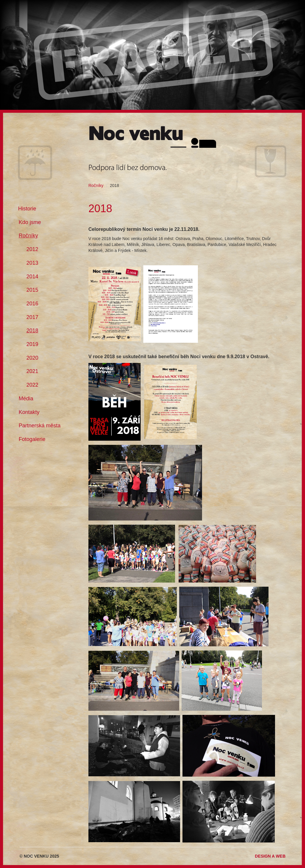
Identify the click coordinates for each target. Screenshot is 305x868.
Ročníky (96, 185)
